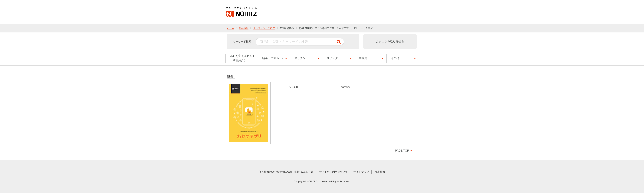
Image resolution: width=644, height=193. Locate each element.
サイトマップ (361, 172)
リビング (332, 58)
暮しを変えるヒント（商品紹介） (243, 58)
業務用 (363, 58)
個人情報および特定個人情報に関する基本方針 (286, 172)
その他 (395, 58)
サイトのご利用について (333, 172)
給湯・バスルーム (273, 58)
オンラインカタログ (264, 28)
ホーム (231, 28)
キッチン (300, 58)
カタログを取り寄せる (390, 41)
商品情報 (244, 28)
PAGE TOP (402, 151)
